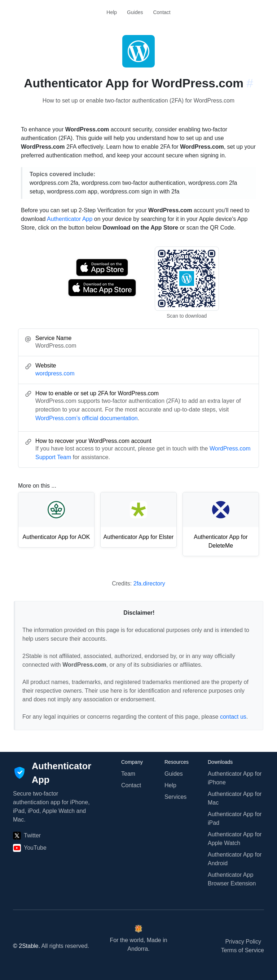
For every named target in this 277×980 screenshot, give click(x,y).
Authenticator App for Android (235, 859)
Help (112, 12)
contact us (233, 717)
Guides (135, 12)
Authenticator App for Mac (235, 798)
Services (175, 797)
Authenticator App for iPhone (235, 778)
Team (128, 774)
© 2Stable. (27, 946)
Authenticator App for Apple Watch (235, 839)
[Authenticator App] (52, 773)
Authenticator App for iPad (235, 818)
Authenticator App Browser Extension (232, 879)
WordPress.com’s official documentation (87, 418)
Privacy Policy (243, 942)
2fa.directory (149, 583)
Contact (162, 12)
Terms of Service (243, 950)
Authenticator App (70, 219)
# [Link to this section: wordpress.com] (250, 83)
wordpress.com (55, 373)
